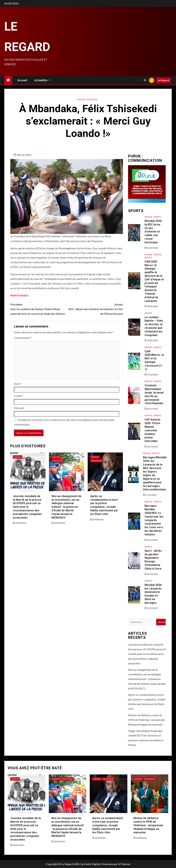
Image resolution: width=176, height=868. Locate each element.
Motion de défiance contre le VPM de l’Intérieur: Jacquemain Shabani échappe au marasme (146, 720)
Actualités (41, 80)
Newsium (107, 864)
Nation (81, 100)
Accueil (22, 80)
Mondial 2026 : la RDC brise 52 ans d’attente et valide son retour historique (154, 232)
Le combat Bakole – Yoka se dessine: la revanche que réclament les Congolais (154, 326)
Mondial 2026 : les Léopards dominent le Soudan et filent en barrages (154, 594)
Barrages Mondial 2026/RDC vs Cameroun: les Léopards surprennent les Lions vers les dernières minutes (154, 520)
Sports (157, 217)
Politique (92, 100)
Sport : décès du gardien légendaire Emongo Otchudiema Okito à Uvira (153, 560)
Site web (19, 408)
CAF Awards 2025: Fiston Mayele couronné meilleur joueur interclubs (152, 430)
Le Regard (163, 80)
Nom (18, 384)
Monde (148, 255)
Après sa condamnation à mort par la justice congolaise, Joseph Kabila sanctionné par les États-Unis (104, 505)
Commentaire (23, 338)
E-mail (19, 396)
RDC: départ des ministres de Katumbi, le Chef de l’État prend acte (95, 309)
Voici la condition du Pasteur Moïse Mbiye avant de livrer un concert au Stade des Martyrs (38, 309)
